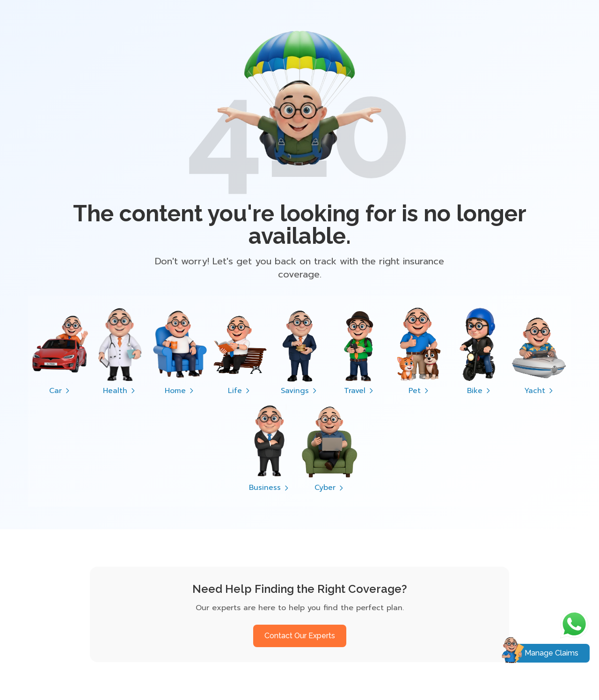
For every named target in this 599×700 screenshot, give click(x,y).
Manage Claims (552, 653)
